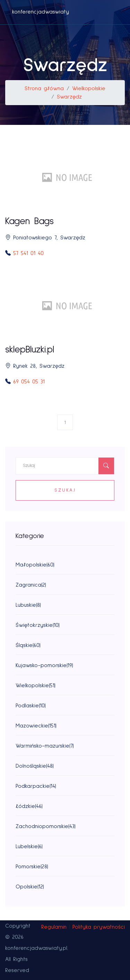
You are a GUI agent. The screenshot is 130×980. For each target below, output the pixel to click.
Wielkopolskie (89, 88)
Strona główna (44, 88)
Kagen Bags (29, 221)
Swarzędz (69, 97)
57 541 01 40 (28, 253)
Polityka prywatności (99, 927)
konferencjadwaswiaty (41, 12)
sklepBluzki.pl (30, 350)
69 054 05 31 (29, 382)
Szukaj (65, 490)
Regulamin (54, 927)
